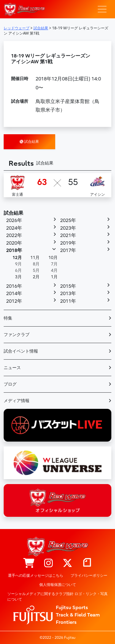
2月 (36, 277)
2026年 (14, 220)
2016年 (14, 286)
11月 (35, 258)
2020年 (14, 243)
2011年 (68, 301)
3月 (18, 277)
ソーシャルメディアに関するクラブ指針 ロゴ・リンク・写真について (57, 597)
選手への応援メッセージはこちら (36, 576)
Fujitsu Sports (72, 608)
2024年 (14, 228)
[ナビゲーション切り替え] (102, 9)
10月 (53, 258)
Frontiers (66, 622)
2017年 (68, 250)
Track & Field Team (78, 615)
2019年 (68, 243)
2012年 (14, 301)
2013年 (68, 294)
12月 (17, 258)
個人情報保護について (58, 585)
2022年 (14, 235)
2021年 (68, 235)
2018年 (14, 250)
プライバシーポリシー (89, 576)
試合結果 (29, 142)
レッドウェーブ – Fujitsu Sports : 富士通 (24, 9)
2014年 (14, 294)
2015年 (68, 286)
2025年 (68, 220)
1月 (54, 277)
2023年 (68, 228)
